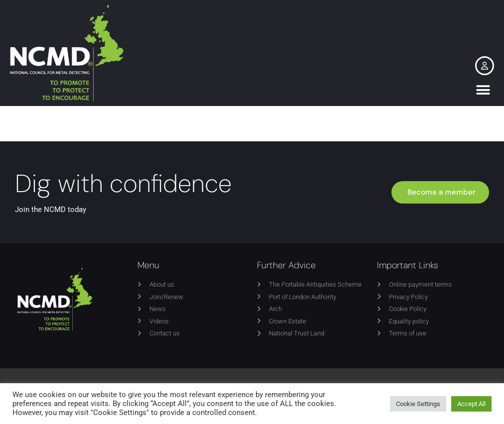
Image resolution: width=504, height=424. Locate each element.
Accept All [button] (471, 404)
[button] (483, 90)
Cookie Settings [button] (418, 404)
